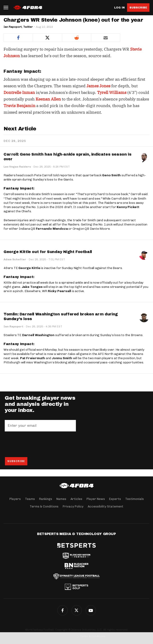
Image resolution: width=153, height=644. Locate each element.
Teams (30, 499)
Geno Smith (111, 175)
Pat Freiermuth (33, 358)
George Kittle (29, 268)
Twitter (77, 610)
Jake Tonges (32, 287)
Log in (119, 8)
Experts (115, 499)
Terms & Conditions (44, 506)
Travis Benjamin (19, 106)
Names (61, 499)
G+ (91, 610)
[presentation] (41, 444)
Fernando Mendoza (52, 229)
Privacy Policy (73, 506)
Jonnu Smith (62, 358)
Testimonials (134, 499)
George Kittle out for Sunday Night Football (48, 252)
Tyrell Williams (112, 93)
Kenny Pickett (128, 207)
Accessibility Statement (105, 506)
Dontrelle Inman (19, 93)
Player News (96, 499)
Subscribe (138, 8)
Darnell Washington (38, 335)
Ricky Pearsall (59, 291)
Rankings (46, 499)
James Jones (98, 86)
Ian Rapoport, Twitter (18, 27)
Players (15, 499)
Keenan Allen (48, 99)
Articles (76, 499)
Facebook (62, 610)
